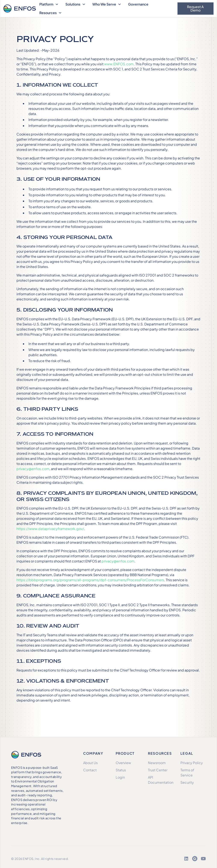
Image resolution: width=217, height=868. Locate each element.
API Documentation (161, 780)
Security (187, 782)
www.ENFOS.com (119, 64)
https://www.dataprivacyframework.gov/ (50, 529)
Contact (90, 770)
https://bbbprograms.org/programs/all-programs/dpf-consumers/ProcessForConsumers (90, 580)
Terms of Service (187, 773)
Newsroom (157, 763)
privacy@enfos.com (33, 469)
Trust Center (158, 770)
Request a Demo (195, 8)
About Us (90, 763)
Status (121, 770)
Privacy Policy (192, 763)
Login (120, 777)
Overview (123, 763)
